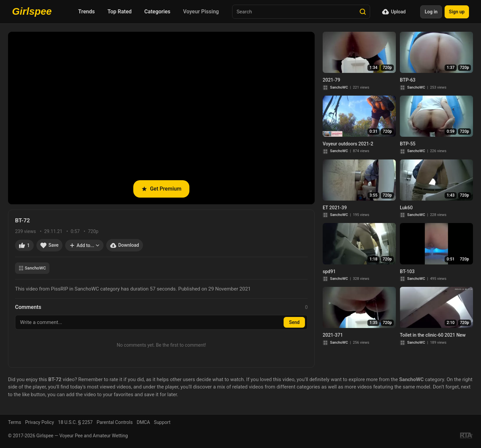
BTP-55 (408, 144)
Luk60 (406, 208)
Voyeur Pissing (201, 12)
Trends (87, 12)
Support (162, 422)
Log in (431, 12)
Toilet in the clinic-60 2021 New (433, 335)
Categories (157, 12)
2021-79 (332, 80)
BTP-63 (408, 80)
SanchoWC (32, 268)
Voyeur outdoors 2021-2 (348, 144)
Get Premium (161, 189)
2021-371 (333, 335)
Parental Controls (115, 422)
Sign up (457, 12)
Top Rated (120, 12)
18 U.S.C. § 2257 (75, 422)
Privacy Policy (39, 422)
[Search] (363, 12)
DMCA (143, 422)
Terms (15, 422)
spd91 (329, 271)
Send (294, 322)
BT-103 (407, 271)
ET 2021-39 (335, 208)
